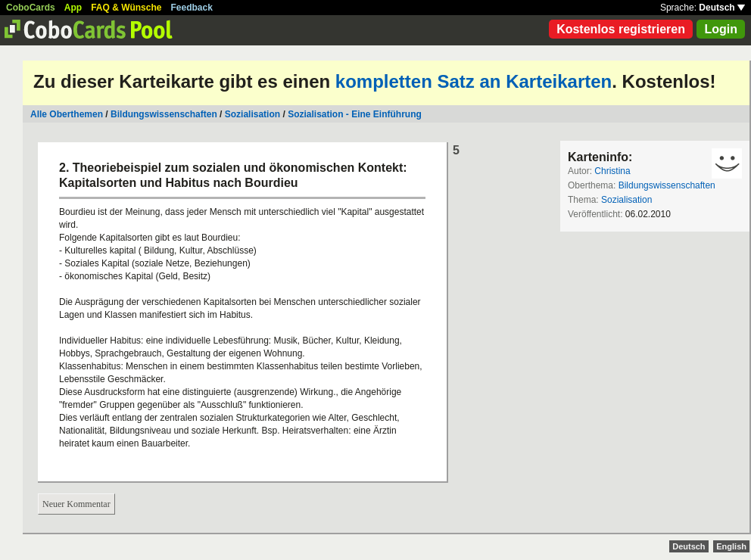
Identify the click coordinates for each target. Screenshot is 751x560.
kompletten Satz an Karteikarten (474, 81)
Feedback (192, 8)
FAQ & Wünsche (126, 8)
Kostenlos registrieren (621, 29)
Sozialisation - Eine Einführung (355, 114)
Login (721, 29)
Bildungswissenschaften (164, 114)
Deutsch (722, 8)
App (73, 8)
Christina (612, 171)
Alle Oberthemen (67, 114)
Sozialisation (252, 114)
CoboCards (31, 8)
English (731, 546)
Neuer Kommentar (76, 504)
